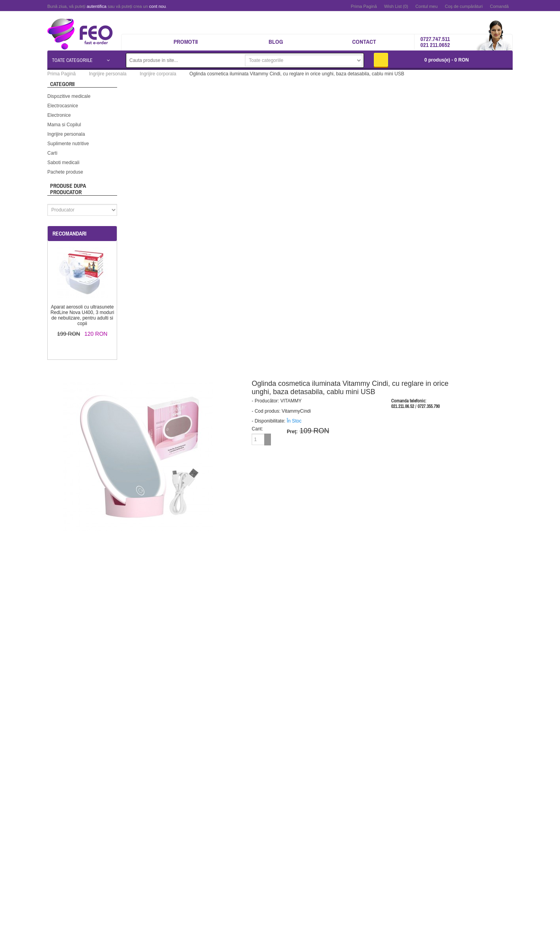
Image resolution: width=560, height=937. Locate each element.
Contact (364, 42)
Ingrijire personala (66, 134)
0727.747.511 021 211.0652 (435, 42)
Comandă (499, 6)
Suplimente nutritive (68, 144)
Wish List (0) (396, 6)
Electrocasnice (63, 106)
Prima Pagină (364, 6)
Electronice (59, 115)
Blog (276, 42)
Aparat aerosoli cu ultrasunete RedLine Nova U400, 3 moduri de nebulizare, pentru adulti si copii (82, 315)
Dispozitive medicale (69, 96)
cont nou (157, 6)
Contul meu (426, 6)
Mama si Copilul (64, 125)
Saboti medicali (63, 163)
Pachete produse (65, 172)
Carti (52, 153)
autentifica (97, 6)
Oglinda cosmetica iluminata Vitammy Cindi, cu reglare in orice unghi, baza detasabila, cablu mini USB (297, 74)
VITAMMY (291, 401)
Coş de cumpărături (464, 6)
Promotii (186, 42)
